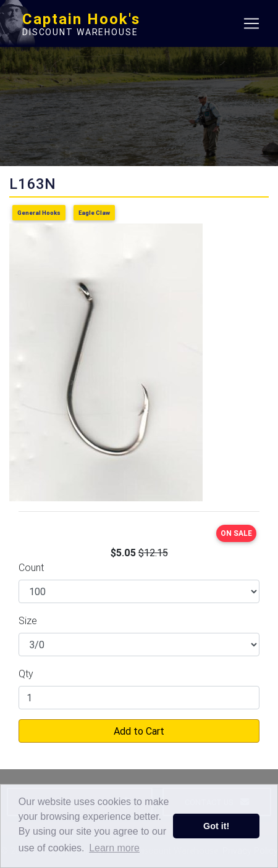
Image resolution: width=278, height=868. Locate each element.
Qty (26, 674)
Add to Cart (139, 731)
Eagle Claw (94, 213)
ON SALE (236, 533)
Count (31, 567)
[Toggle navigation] (251, 23)
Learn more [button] (114, 848)
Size (28, 620)
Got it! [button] (216, 826)
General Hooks (39, 213)
